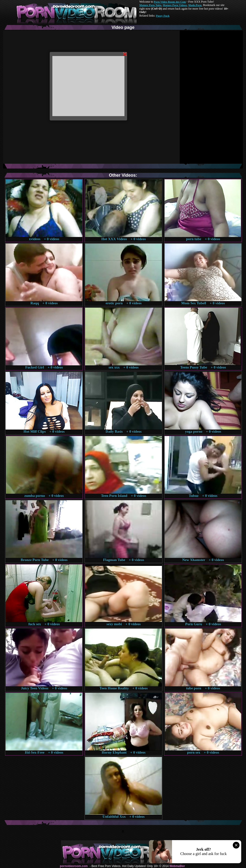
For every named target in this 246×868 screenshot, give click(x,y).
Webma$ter (177, 866)
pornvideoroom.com (74, 866)
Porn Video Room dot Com (170, 2)
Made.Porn (195, 5)
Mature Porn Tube (150, 5)
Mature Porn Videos (175, 5)
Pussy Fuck (163, 16)
